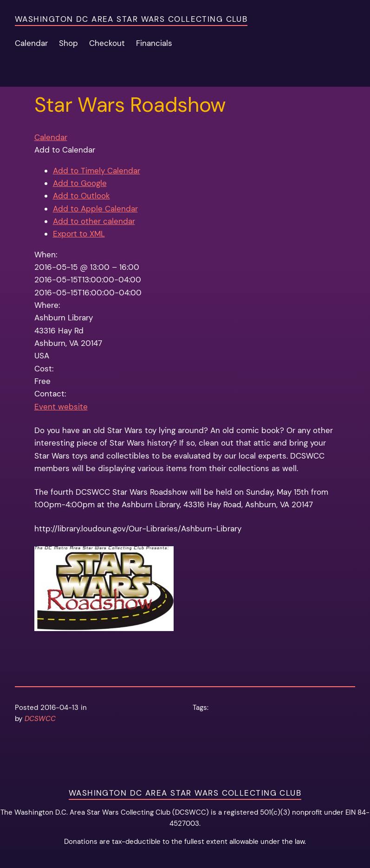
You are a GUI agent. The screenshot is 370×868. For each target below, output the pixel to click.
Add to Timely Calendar (97, 171)
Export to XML (79, 234)
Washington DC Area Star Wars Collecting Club (131, 19)
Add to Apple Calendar (95, 209)
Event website (61, 407)
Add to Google (80, 183)
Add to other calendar (94, 221)
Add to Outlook (81, 196)
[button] (65, 150)
